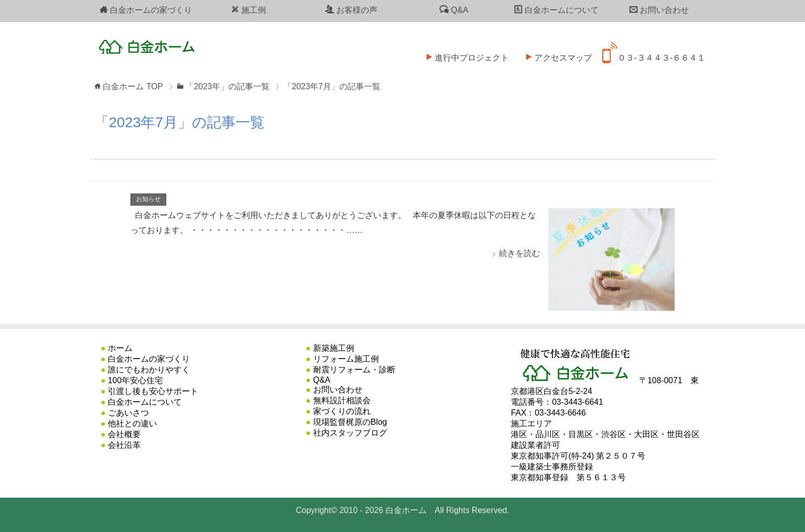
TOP (133, 86)
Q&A (454, 10)
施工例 (248, 10)
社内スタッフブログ (350, 433)
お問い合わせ (659, 10)
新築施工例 (334, 348)
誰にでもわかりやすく (149, 370)
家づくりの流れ (342, 411)
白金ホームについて (557, 10)
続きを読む (520, 253)
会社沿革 (124, 445)
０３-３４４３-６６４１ (654, 51)
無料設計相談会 (342, 400)
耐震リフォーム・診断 (354, 370)
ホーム (120, 348)
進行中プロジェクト (464, 51)
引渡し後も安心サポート (153, 391)
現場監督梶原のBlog (350, 422)
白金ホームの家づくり (146, 10)
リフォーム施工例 (346, 359)
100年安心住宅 (135, 380)
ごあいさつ (128, 413)
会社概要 (124, 434)
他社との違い (132, 423)
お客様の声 (351, 10)
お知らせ (148, 199)
